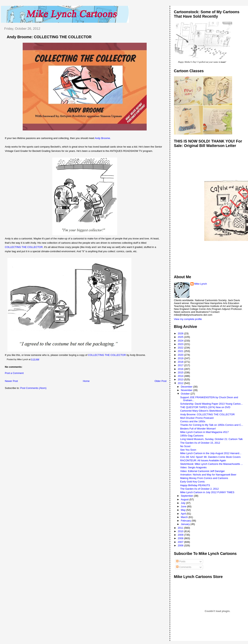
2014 (181, 376)
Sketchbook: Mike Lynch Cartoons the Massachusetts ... (211, 464)
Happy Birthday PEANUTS (195, 485)
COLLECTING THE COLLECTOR (24, 247)
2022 (181, 348)
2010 (181, 531)
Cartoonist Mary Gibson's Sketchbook (201, 411)
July (183, 503)
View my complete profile (188, 319)
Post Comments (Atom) (33, 388)
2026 (181, 333)
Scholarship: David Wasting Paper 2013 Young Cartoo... (211, 404)
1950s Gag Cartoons (192, 436)
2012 (181, 383)
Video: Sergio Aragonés (193, 467)
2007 (181, 542)
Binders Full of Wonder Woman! (198, 429)
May (183, 510)
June (184, 506)
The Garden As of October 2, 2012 (199, 489)
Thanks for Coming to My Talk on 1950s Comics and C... (212, 425)
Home (86, 381)
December (187, 387)
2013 (181, 379)
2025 (181, 337)
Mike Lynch (201, 284)
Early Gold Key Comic (192, 482)
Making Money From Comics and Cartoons (204, 478)
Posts (181, 561)
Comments (184, 567)
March (185, 517)
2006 (181, 545)
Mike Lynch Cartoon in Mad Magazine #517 (204, 432)
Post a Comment (14, 373)
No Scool (185, 446)
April (184, 514)
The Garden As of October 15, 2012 (200, 443)
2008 (181, 538)
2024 (181, 341)
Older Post (161, 381)
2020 (181, 355)
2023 (181, 344)
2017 (181, 365)
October (186, 394)
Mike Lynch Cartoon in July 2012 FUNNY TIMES (207, 492)
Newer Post (11, 381)
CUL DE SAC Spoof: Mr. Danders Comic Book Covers (210, 457)
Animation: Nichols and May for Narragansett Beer (208, 475)
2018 (181, 362)
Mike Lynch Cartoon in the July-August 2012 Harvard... (211, 453)
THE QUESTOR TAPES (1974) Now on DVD (205, 407)
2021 (181, 351)
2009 (181, 535)
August (185, 499)
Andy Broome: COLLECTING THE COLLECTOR (49, 37)
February (186, 521)
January (186, 524)
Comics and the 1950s (193, 421)
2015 (181, 372)
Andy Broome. (103, 138)
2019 (181, 358)
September (187, 496)
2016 (181, 369)
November (187, 390)
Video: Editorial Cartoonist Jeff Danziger (202, 471)
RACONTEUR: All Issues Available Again (203, 460)
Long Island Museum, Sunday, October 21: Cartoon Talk (211, 439)
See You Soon (188, 450)
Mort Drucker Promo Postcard (197, 418)
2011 (181, 528)
